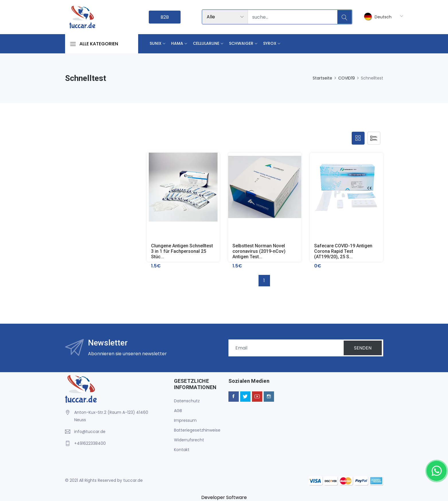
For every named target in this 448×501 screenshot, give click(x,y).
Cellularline (206, 43)
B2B (165, 17)
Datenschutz (187, 401)
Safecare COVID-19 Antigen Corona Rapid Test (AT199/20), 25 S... (343, 251)
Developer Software (224, 497)
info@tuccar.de (90, 432)
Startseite (322, 78)
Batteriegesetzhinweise (197, 430)
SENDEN (363, 348)
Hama (177, 43)
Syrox (270, 43)
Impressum (185, 420)
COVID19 (347, 78)
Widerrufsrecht (189, 440)
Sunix (155, 43)
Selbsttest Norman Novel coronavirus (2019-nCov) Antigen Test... (259, 251)
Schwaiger (241, 43)
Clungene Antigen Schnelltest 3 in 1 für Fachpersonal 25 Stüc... (182, 251)
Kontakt (182, 450)
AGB (178, 411)
